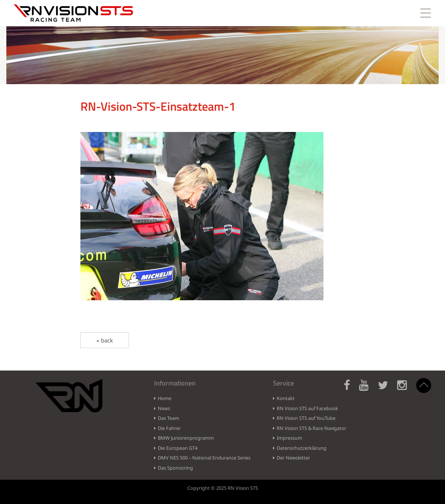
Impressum (289, 438)
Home (165, 398)
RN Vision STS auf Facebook (307, 408)
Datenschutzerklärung (302, 448)
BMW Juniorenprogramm (186, 438)
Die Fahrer (169, 428)
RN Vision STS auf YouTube (306, 418)
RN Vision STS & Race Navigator (311, 428)
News (164, 408)
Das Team (168, 418)
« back (105, 340)
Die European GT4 (178, 448)
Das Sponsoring (175, 468)
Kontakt (286, 398)
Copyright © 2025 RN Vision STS (223, 488)
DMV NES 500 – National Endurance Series (204, 458)
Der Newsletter (293, 458)
